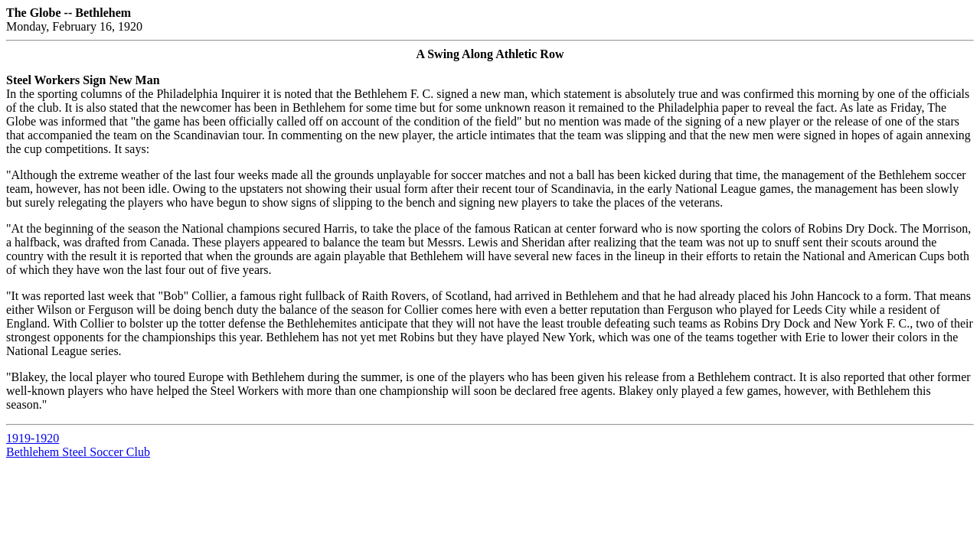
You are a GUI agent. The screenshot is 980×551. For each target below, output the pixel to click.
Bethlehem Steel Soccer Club (78, 452)
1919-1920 (33, 438)
